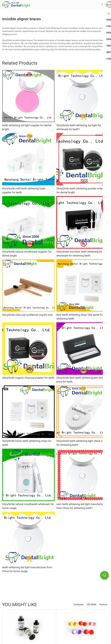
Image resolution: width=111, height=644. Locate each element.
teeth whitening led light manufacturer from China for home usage (27, 569)
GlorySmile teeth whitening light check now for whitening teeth (81, 443)
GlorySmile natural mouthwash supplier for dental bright (27, 254)
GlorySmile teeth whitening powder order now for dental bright (83, 190)
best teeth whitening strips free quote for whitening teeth (80, 317)
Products (103, 605)
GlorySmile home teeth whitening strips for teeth (27, 443)
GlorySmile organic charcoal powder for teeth (28, 378)
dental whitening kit (77, 49)
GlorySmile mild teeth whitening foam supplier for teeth (24, 190)
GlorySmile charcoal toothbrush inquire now (27, 315)
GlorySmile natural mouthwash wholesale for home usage (28, 506)
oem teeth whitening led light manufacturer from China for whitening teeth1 (81, 506)
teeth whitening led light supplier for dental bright (27, 127)
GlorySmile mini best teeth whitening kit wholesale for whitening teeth (79, 254)
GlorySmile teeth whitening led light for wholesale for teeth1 (79, 127)
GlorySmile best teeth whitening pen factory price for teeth (82, 380)
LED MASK (91, 605)
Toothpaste (78, 605)
